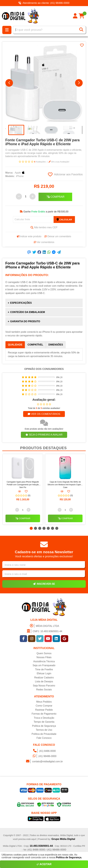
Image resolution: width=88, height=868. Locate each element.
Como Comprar (44, 706)
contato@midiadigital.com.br (44, 762)
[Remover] (19, 197)
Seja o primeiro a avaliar (44, 435)
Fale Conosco (44, 738)
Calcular (64, 220)
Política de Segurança (44, 726)
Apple (20, 173)
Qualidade (15, 345)
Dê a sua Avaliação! (59, 162)
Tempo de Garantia (44, 722)
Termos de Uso (44, 730)
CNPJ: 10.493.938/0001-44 (44, 631)
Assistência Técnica (44, 662)
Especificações (21, 303)
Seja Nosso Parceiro (44, 686)
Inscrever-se (44, 584)
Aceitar (44, 864)
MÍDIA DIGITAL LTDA (44, 626)
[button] (9, 83)
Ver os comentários (44, 414)
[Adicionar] (33, 197)
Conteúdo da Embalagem (28, 312)
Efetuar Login (44, 674)
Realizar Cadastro (44, 678)
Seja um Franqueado (44, 666)
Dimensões (56, 345)
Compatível (35, 345)
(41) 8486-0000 (44, 751)
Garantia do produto (25, 322)
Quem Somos (44, 654)
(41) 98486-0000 (44, 756)
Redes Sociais (44, 690)
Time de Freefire (44, 670)
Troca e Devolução (44, 718)
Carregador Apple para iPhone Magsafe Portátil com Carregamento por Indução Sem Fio (23, 485)
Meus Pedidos (44, 702)
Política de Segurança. (69, 857)
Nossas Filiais (44, 658)
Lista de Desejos (44, 682)
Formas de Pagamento (44, 714)
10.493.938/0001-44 (41, 846)
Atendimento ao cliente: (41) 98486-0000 (44, 3)
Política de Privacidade (44, 734)
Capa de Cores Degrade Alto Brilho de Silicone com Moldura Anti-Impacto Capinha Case (65, 485)
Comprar (55, 197)
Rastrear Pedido (44, 710)
